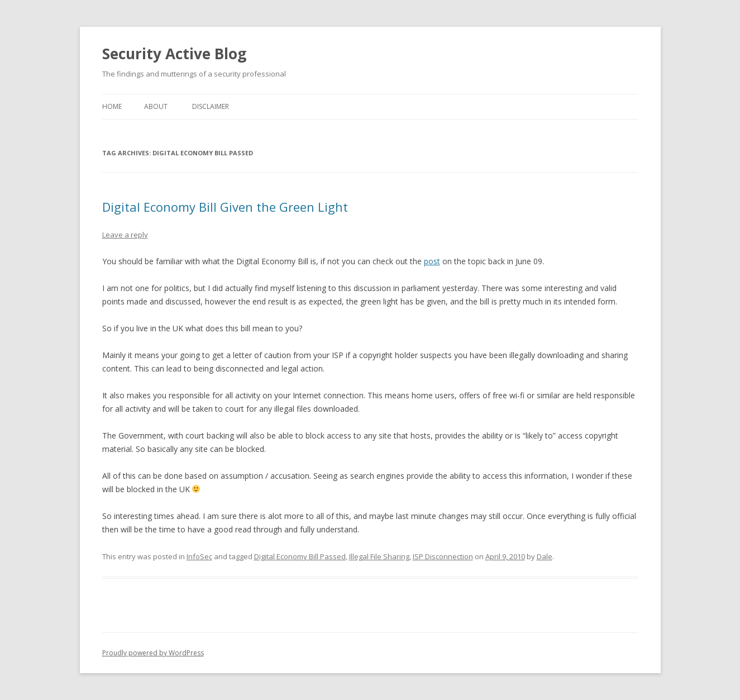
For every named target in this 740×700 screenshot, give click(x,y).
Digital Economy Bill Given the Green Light (225, 207)
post (432, 261)
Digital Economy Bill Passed (300, 556)
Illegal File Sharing (379, 556)
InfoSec (199, 556)
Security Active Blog (174, 54)
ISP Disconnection (443, 556)
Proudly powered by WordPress (153, 653)
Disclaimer (211, 106)
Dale (545, 556)
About (156, 106)
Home (112, 106)
